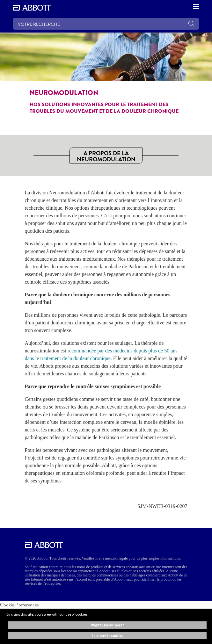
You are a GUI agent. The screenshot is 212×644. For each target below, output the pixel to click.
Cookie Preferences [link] (19, 605)
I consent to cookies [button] (107, 636)
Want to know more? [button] (107, 625)
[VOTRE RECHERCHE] (106, 24)
